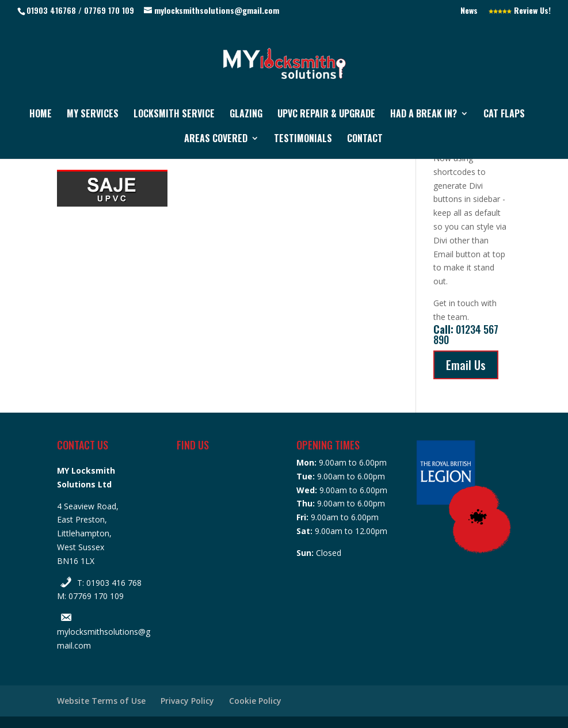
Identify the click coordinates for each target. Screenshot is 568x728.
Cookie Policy (255, 701)
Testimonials (303, 140)
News (469, 11)
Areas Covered (216, 140)
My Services (93, 115)
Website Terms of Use (101, 701)
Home (41, 115)
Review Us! (520, 11)
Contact (365, 140)
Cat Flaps (504, 115)
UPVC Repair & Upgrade (326, 115)
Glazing (246, 115)
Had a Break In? (424, 115)
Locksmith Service (174, 115)
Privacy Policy (187, 701)
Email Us (466, 365)
